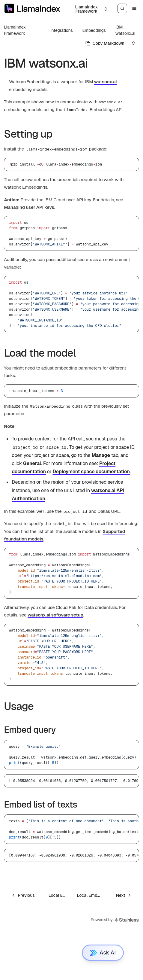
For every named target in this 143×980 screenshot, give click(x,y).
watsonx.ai (106, 82)
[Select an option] (89, 9)
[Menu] (134, 8)
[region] (71, 304)
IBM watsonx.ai (125, 30)
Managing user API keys (29, 207)
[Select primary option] (105, 43)
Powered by (115, 920)
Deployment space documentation (91, 472)
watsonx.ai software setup (55, 615)
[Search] (122, 8)
